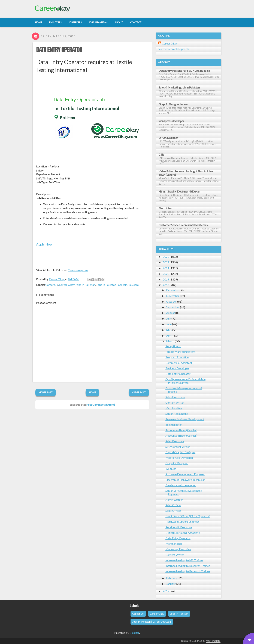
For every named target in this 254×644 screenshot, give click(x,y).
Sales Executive (175, 441)
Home (92, 392)
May (169, 330)
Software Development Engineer (185, 474)
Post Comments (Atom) (101, 405)
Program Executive (177, 357)
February (172, 578)
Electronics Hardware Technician (185, 480)
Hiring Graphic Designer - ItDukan (179, 191)
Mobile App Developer (179, 458)
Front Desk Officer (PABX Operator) (188, 516)
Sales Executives (175, 397)
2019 (166, 279)
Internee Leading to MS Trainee (184, 560)
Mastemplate (213, 641)
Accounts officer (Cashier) (181, 430)
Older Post (139, 392)
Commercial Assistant (179, 363)
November (173, 296)
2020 (166, 274)
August (170, 313)
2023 (166, 257)
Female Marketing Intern (180, 352)
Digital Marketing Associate (183, 533)
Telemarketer (174, 425)
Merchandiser (174, 408)
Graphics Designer (177, 463)
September (173, 307)
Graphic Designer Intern (173, 104)
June (169, 324)
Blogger (134, 633)
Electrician (165, 208)
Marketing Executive (178, 549)
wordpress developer (171, 121)
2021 (166, 268)
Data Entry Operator (59, 50)
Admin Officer (174, 500)
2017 (166, 591)
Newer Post (46, 392)
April (169, 336)
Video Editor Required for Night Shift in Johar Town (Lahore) (186, 173)
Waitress (171, 469)
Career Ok (52, 285)
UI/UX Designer (168, 138)
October (171, 301)
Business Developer (177, 368)
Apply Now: (45, 244)
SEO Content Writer (178, 447)
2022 (166, 262)
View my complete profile (174, 49)
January (171, 584)
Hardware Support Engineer (182, 522)
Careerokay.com (78, 270)
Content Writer (175, 402)
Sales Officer (173, 505)
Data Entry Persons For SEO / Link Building (184, 71)
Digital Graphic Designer (180, 452)
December (173, 290)
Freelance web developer (181, 485)
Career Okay (67, 285)
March (170, 341)
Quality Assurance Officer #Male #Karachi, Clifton (185, 381)
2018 (166, 285)
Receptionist (173, 346)
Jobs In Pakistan (85, 285)
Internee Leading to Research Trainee (188, 566)
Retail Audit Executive (179, 527)
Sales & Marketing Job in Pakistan (179, 87)
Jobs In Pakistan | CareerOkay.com (117, 285)
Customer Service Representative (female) (184, 225)
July (169, 318)
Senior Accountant (177, 414)
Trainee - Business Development (185, 419)
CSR (161, 154)
